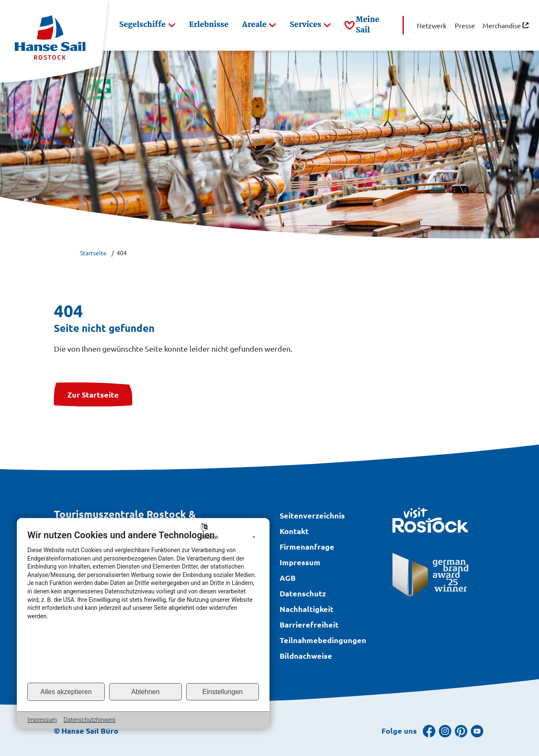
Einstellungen (222, 692)
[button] (147, 25)
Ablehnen (146, 692)
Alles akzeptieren (66, 692)
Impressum (42, 720)
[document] (143, 606)
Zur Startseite (93, 394)
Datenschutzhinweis (90, 720)
